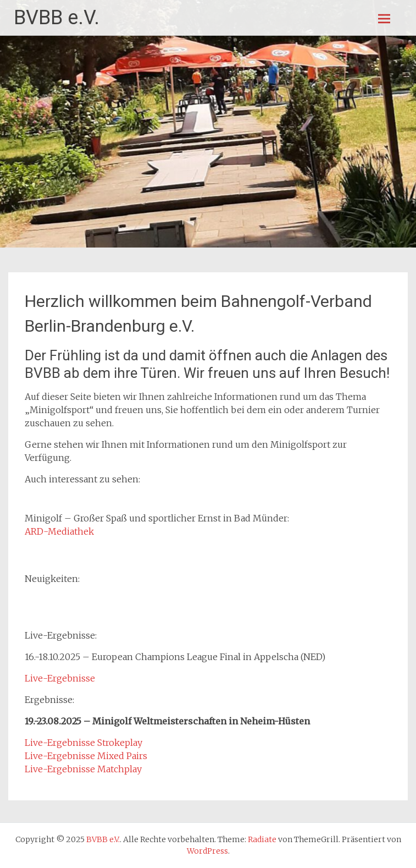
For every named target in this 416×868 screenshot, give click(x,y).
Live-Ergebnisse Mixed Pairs (86, 756)
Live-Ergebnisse (60, 678)
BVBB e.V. (57, 18)
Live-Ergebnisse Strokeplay (84, 743)
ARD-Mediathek (59, 531)
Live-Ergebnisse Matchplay (83, 769)
